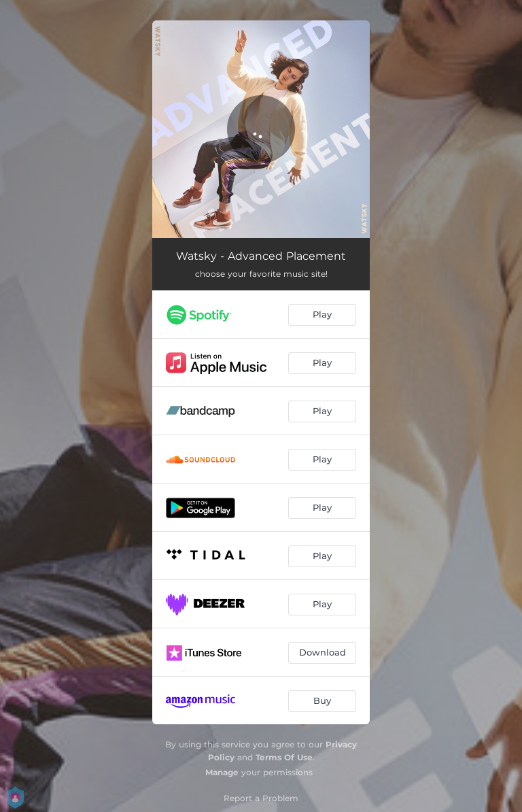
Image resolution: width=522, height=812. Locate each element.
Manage (222, 772)
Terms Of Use (284, 757)
